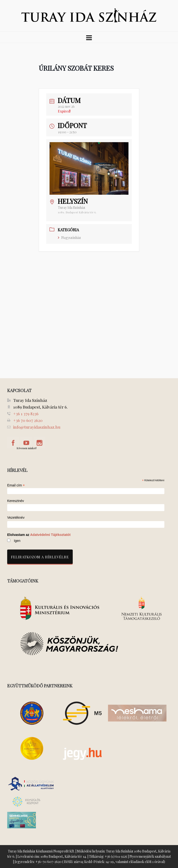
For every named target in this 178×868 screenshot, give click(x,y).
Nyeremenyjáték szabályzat (150, 856)
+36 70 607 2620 (28, 420)
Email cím (16, 485)
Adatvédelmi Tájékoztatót (50, 535)
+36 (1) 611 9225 (116, 856)
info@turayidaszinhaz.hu (37, 427)
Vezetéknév (16, 518)
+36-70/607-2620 (48, 862)
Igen (17, 541)
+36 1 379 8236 (26, 414)
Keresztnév (16, 501)
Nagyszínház (69, 238)
